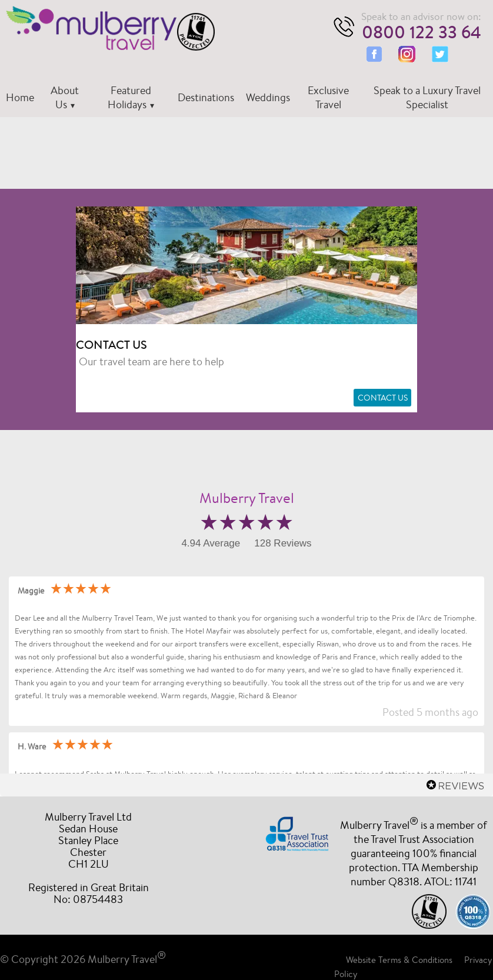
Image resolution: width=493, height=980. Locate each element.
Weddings (268, 97)
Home (20, 97)
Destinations (206, 97)
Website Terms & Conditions (399, 960)
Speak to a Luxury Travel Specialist (427, 97)
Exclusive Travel (328, 97)
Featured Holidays (129, 97)
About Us (65, 97)
